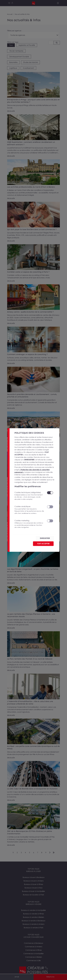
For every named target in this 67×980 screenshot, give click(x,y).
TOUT (43, 544)
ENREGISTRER (45, 538)
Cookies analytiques (29, 510)
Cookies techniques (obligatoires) (29, 496)
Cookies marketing (29, 524)
